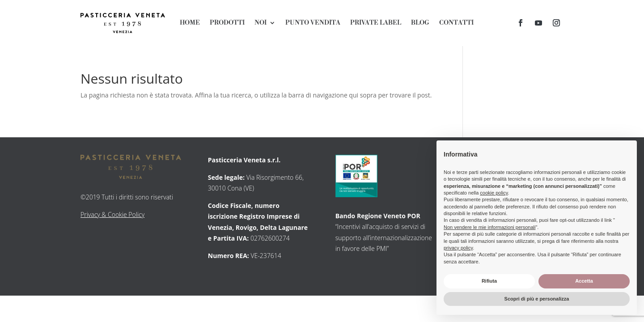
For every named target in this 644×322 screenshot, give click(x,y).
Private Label (376, 23)
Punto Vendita (313, 23)
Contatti (456, 23)
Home (190, 23)
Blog (420, 23)
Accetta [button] (584, 281)
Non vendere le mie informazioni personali (489, 227)
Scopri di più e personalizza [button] (537, 299)
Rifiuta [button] (489, 281)
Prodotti (227, 23)
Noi (261, 23)
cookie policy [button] (494, 193)
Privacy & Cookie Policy (112, 214)
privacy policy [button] (458, 248)
